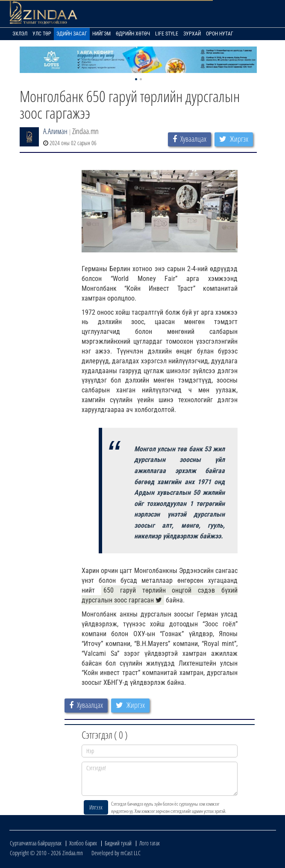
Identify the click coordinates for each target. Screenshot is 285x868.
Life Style (167, 34)
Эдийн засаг (72, 34)
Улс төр (42, 34)
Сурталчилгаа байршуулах (36, 843)
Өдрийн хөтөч (133, 34)
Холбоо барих (83, 843)
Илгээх (96, 807)
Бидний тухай (118, 843)
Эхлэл (20, 34)
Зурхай (192, 34)
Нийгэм (101, 34)
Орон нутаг (220, 34)
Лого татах (150, 843)
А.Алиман (55, 131)
